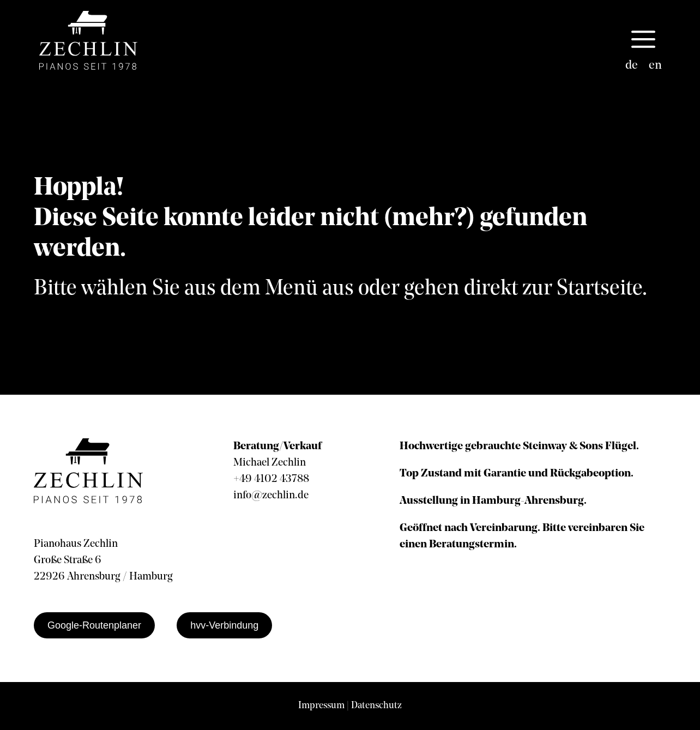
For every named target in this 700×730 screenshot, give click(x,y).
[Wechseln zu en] (655, 66)
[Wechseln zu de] (632, 66)
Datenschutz (376, 706)
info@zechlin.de (271, 496)
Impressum (321, 706)
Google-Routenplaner (94, 625)
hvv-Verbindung (224, 625)
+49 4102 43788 (271, 479)
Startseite (599, 289)
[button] (643, 40)
